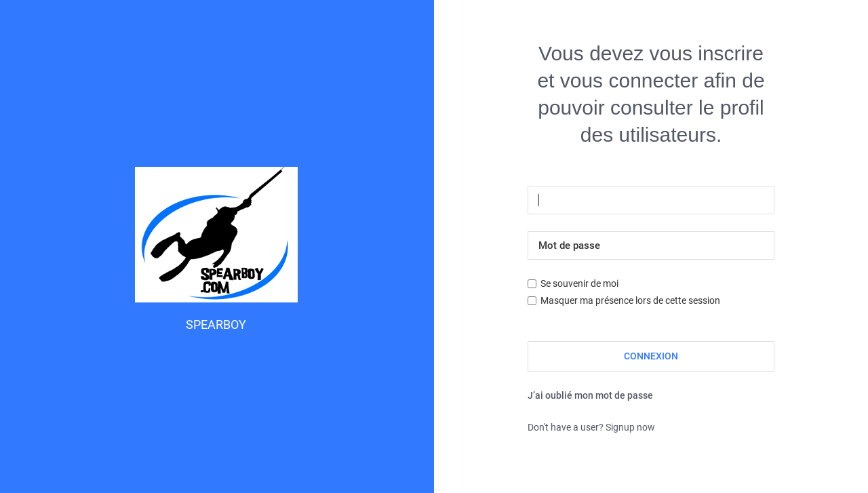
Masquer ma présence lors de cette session (624, 300)
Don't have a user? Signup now (591, 427)
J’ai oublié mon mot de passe (590, 395)
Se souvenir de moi (573, 283)
